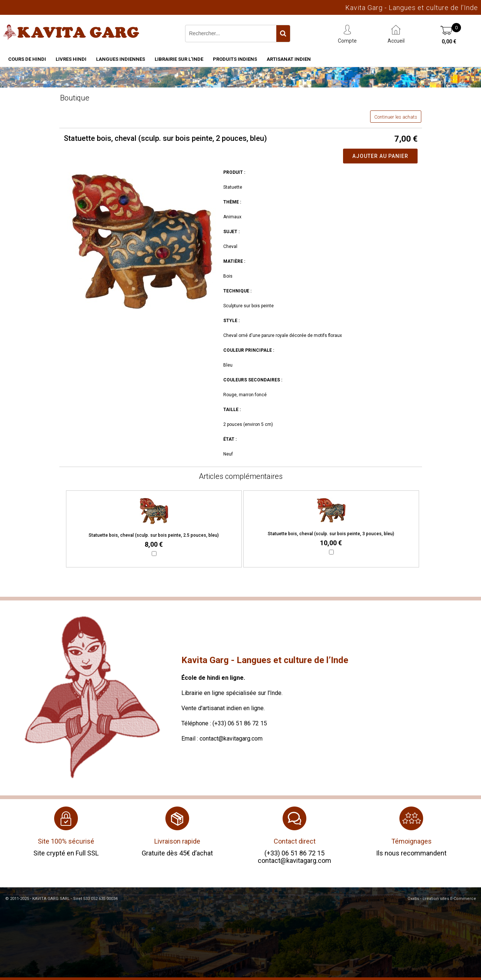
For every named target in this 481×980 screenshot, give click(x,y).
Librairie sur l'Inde (179, 59)
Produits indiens (235, 59)
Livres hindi (71, 59)
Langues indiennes (121, 59)
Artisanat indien (289, 59)
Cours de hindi (27, 59)
